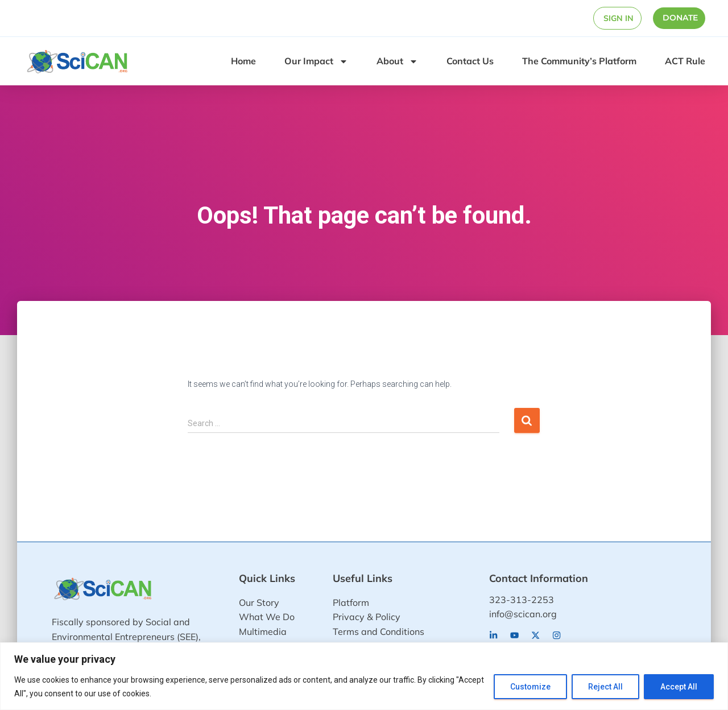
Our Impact (316, 61)
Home (243, 61)
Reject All (605, 687)
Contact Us (470, 61)
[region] (364, 676)
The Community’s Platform (579, 61)
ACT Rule (685, 61)
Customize (530, 687)
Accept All (679, 687)
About (397, 61)
